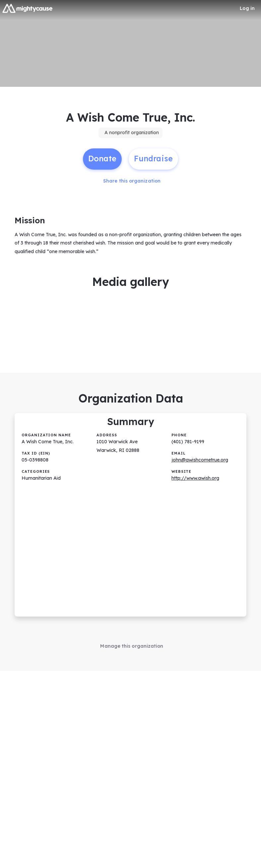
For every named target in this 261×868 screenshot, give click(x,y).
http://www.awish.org (195, 474)
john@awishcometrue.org (200, 456)
